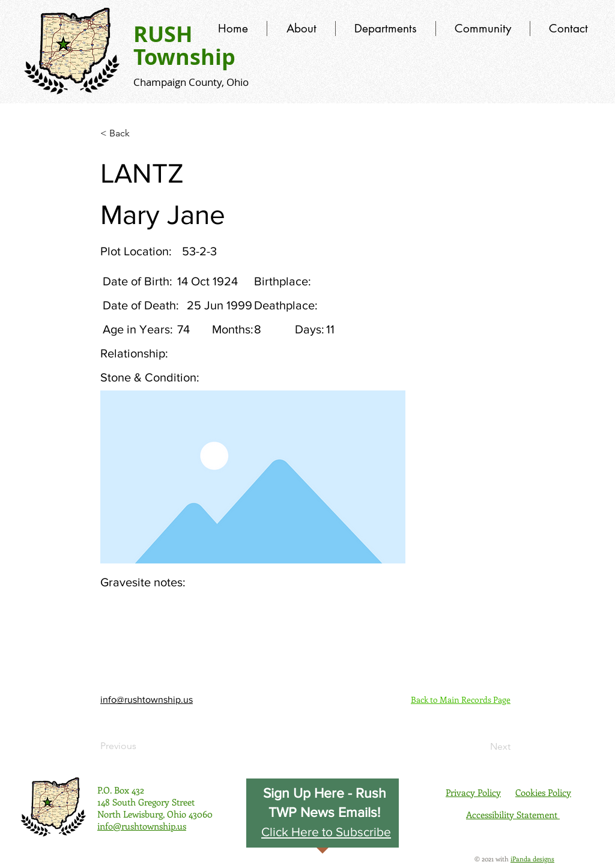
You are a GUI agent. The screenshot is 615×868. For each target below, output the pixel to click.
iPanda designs (532, 859)
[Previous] (140, 746)
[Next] (480, 747)
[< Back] (140, 133)
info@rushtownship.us (147, 700)
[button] (326, 831)
